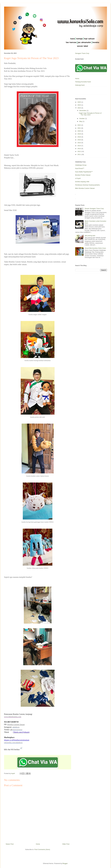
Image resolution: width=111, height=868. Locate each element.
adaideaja (16, 727)
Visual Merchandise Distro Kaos (95, 248)
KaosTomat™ (80, 168)
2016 (79, 140)
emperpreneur (17, 730)
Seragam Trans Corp (82, 53)
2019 (79, 134)
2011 (79, 154)
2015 (79, 143)
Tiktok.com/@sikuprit (21, 732)
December (83, 111)
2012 (79, 151)
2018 (79, 137)
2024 (79, 105)
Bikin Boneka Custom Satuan (85, 188)
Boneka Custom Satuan (16, 724)
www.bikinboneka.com (13, 717)
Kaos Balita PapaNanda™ (84, 172)
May (81, 121)
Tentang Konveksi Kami (83, 82)
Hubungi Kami (80, 85)
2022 (79, 125)
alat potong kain (90, 236)
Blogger (65, 863)
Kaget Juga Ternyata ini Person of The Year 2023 (90, 114)
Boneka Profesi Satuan (83, 175)
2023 (79, 108)
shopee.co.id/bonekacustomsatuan (17, 740)
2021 (79, 128)
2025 (79, 102)
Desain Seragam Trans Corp (94, 209)
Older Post (66, 844)
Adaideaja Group (81, 165)
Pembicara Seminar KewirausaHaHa (87, 185)
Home (38, 844)
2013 (79, 149)
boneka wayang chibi (82, 182)
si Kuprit (78, 178)
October (82, 118)
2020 (79, 131)
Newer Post (10, 844)
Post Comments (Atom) (42, 849)
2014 (79, 146)
